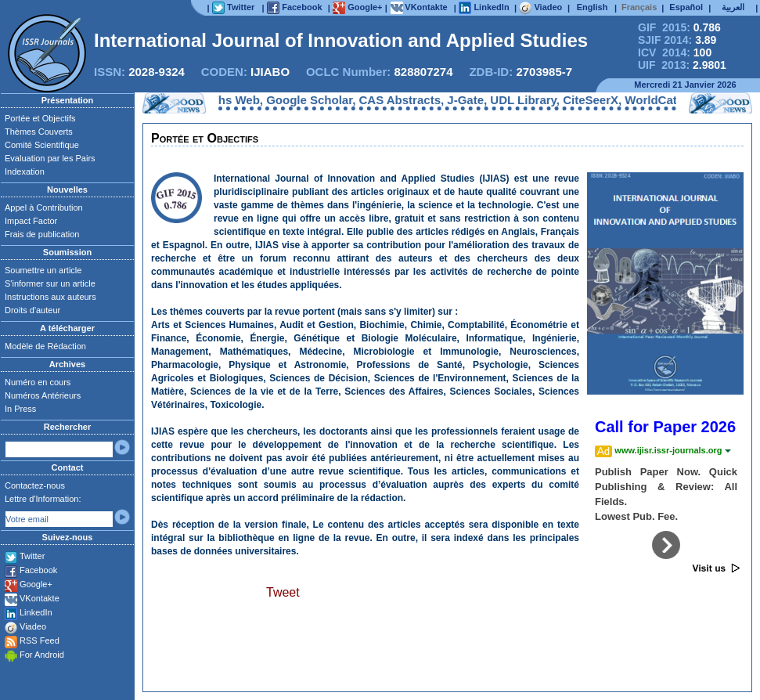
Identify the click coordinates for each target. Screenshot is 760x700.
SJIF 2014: (677, 40)
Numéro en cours (38, 382)
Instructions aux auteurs (50, 297)
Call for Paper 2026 (665, 427)
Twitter (32, 556)
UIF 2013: (682, 65)
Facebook (38, 570)
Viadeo (33, 626)
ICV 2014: (675, 52)
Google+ (36, 584)
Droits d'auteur (32, 310)
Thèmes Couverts (39, 132)
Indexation (25, 171)
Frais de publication (42, 234)
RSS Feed (40, 640)
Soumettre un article (43, 270)
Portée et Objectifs (40, 118)
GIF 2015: (679, 27)
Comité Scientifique (42, 145)
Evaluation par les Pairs (50, 158)
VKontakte (40, 598)
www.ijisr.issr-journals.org (672, 450)
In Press (20, 409)
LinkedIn (36, 612)
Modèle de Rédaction (45, 346)
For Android (42, 655)
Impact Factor (31, 221)
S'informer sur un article (50, 283)
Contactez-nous (35, 485)
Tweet (283, 592)
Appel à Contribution (44, 207)
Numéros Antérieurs (43, 395)
